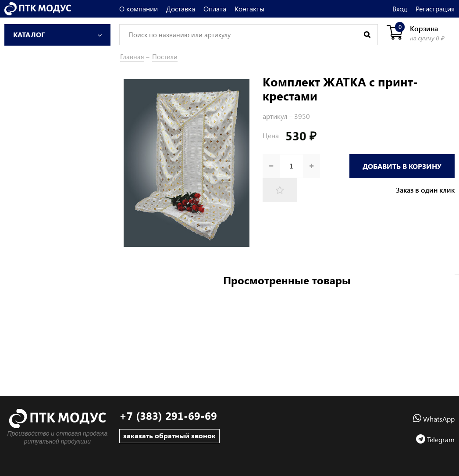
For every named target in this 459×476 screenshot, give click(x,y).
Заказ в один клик (425, 190)
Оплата (215, 9)
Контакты (249, 9)
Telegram (435, 439)
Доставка (181, 9)
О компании (139, 9)
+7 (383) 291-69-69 (168, 416)
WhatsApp (434, 419)
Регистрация (435, 9)
